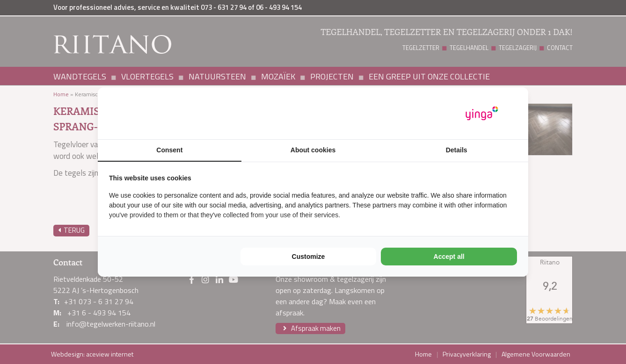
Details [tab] (457, 150)
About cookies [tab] (313, 150)
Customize (309, 257)
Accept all (449, 257)
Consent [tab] (169, 150)
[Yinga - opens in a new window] (482, 113)
